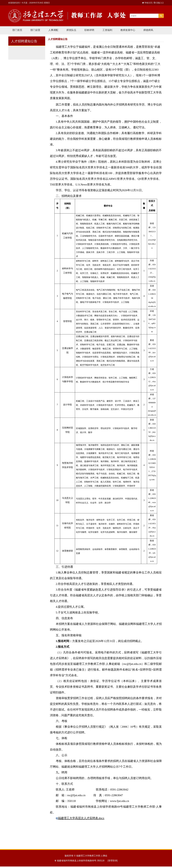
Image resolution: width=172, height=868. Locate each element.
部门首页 (17, 30)
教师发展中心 (128, 30)
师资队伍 (71, 30)
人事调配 (53, 30)
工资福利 (107, 30)
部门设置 (35, 30)
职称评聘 (89, 30)
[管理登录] (113, 861)
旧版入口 (160, 3)
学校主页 (148, 3)
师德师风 (148, 30)
